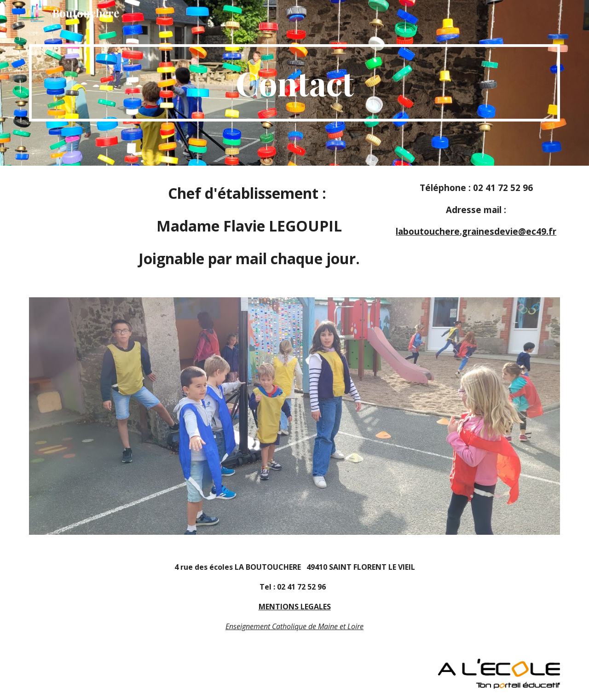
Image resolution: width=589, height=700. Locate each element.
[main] (294, 83)
